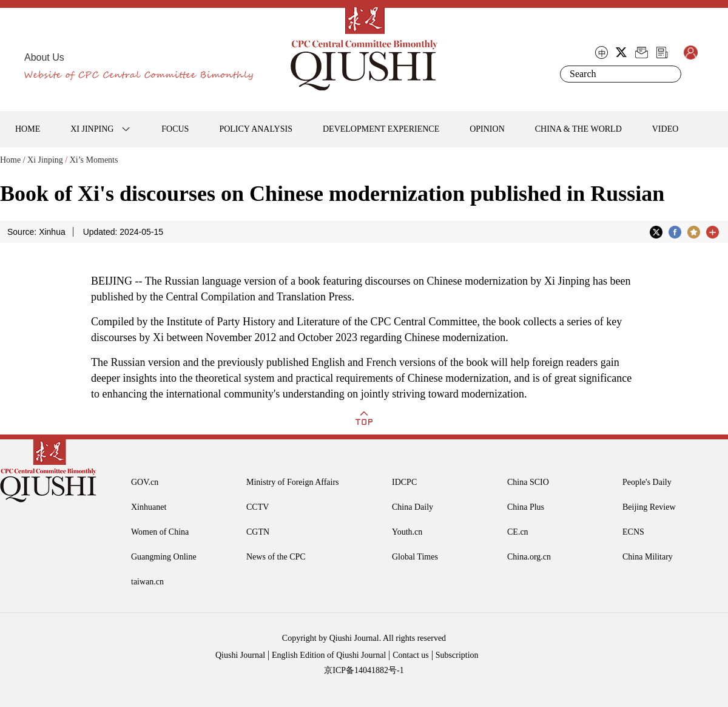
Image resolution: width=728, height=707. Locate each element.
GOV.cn (145, 482)
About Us (44, 57)
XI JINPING (92, 129)
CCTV (258, 507)
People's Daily (647, 482)
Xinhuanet (149, 507)
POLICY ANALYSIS (256, 129)
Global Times (415, 557)
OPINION (487, 129)
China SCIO (528, 482)
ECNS (633, 532)
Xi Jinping (45, 160)
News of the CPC (276, 557)
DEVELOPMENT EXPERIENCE (381, 129)
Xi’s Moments (94, 160)
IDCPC (404, 482)
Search (670, 74)
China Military (648, 557)
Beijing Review (649, 507)
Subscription (457, 655)
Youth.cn (407, 532)
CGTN (258, 532)
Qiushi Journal (240, 655)
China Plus (526, 507)
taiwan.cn (147, 582)
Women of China (160, 532)
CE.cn (518, 532)
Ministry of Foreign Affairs (293, 482)
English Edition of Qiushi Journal (329, 655)
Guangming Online (164, 557)
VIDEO (666, 129)
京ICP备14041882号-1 (364, 670)
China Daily (413, 507)
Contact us (411, 655)
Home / (13, 160)
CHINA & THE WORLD (578, 129)
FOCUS (175, 129)
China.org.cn (529, 557)
